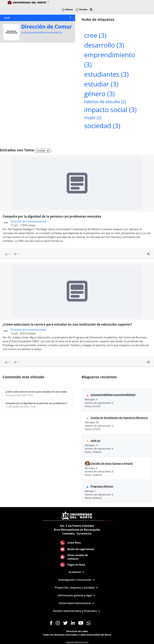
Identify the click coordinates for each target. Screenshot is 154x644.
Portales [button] (82, 9)
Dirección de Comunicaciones (59, 27)
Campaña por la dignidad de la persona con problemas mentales (52, 216)
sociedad (102, 126)
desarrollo (104, 45)
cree (95, 35)
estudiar (101, 84)
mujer (93, 118)
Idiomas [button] (67, 9)
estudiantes (106, 74)
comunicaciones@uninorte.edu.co (42, 32)
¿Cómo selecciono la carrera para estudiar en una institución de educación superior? (67, 324)
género (99, 94)
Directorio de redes (77, 631)
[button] (91, 10)
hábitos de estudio (105, 102)
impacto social (110, 110)
